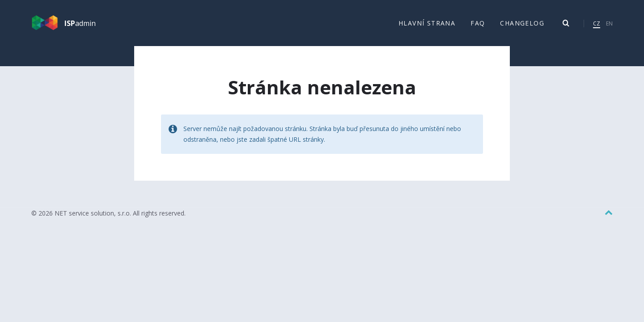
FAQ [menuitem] (478, 23)
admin (80, 23)
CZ (597, 23)
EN (609, 23)
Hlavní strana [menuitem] (427, 23)
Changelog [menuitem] (522, 23)
